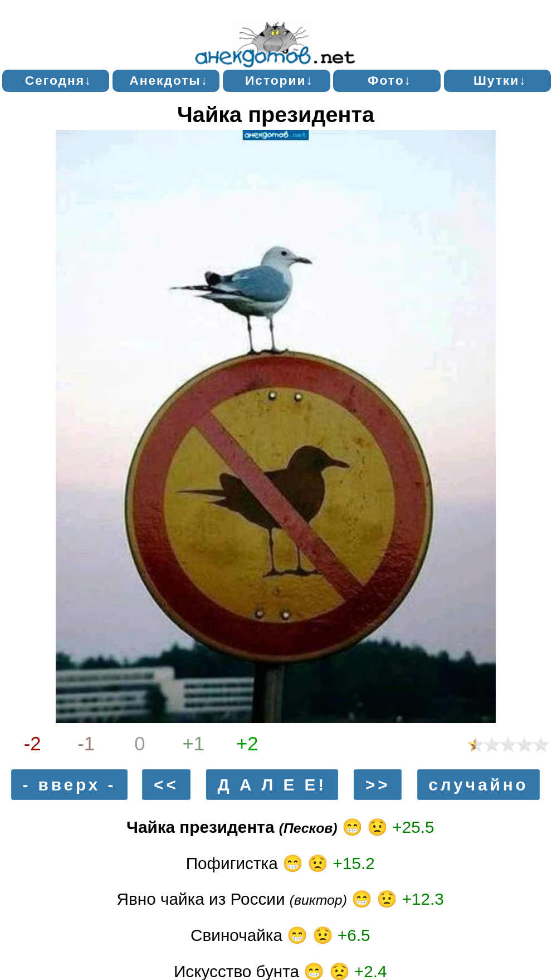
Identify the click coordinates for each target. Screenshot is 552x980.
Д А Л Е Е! (272, 785)
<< (166, 785)
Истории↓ (279, 80)
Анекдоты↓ (169, 80)
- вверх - (69, 785)
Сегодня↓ (59, 80)
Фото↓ (390, 80)
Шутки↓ (500, 80)
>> (378, 785)
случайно (478, 785)
